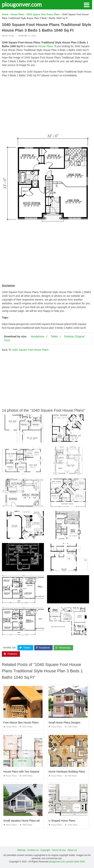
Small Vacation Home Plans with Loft (25, 821)
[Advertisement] (47, 106)
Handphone (37, 336)
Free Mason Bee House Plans (21, 723)
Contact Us (33, 850)
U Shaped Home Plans (62, 821)
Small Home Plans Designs (64, 723)
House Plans (8, 36)
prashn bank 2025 (76, 862)
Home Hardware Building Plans (67, 772)
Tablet (54, 336)
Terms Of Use (59, 850)
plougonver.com (22, 4)
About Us (72, 850)
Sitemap (21, 850)
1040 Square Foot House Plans (30, 350)
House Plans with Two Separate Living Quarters (31, 772)
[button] (86, 5)
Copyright (45, 850)
